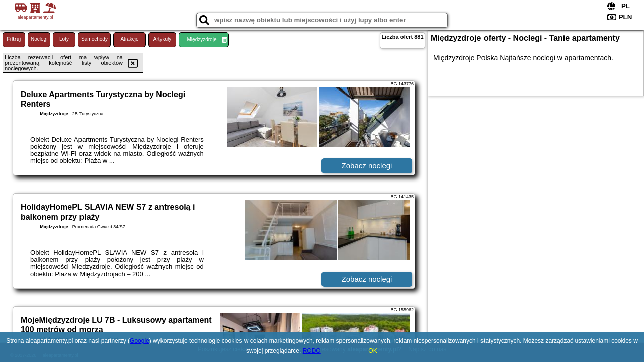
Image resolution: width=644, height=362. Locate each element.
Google (140, 341)
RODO (312, 351)
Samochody (94, 39)
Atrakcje (129, 39)
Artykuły (163, 39)
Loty (64, 39)
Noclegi (39, 39)
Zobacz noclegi (367, 166)
